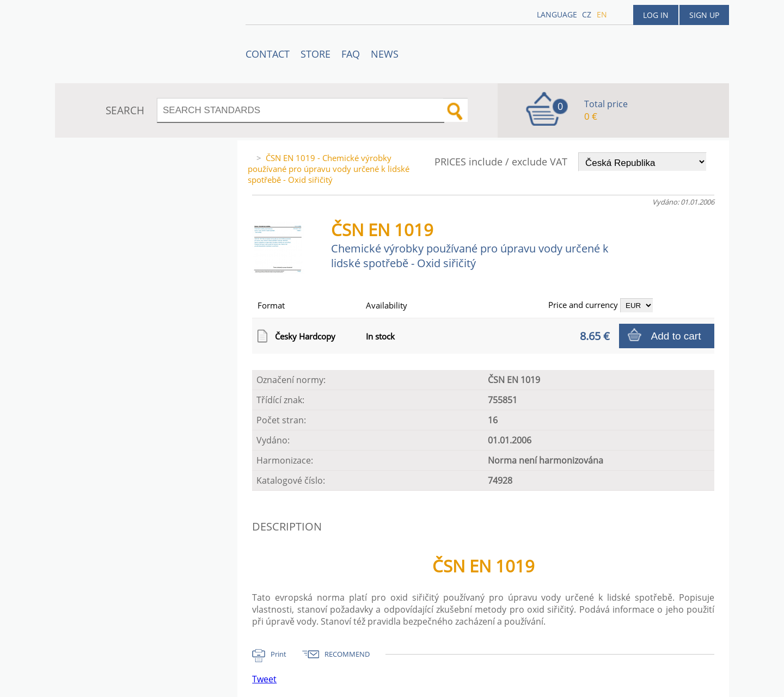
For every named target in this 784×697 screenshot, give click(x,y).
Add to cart (676, 336)
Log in (656, 15)
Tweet (264, 679)
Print (278, 654)
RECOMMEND (347, 654)
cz (587, 14)
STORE (316, 54)
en (602, 14)
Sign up (704, 15)
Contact (268, 54)
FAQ (351, 54)
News (385, 54)
